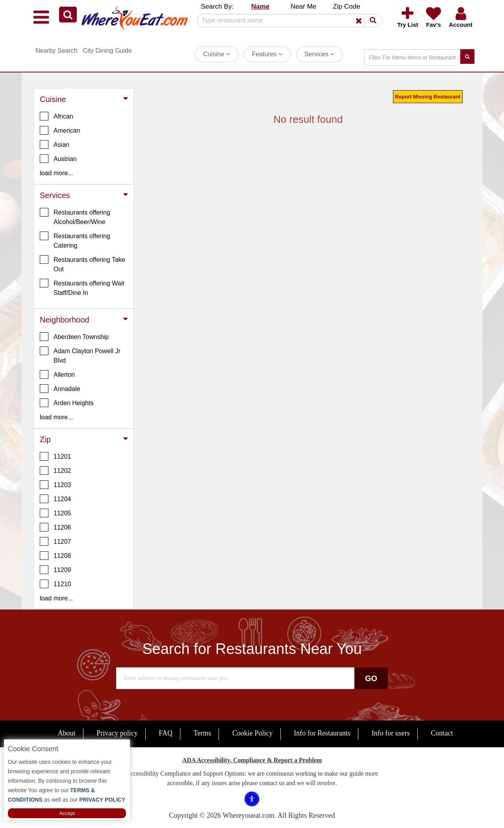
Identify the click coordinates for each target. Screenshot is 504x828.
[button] (68, 15)
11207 (56, 541)
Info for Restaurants (322, 733)
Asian (55, 144)
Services (319, 54)
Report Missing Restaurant (428, 97)
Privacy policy (117, 733)
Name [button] (260, 6)
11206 (56, 527)
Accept (67, 813)
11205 (56, 513)
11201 (56, 456)
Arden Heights (67, 403)
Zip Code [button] (347, 6)
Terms (203, 733)
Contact (442, 733)
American (60, 130)
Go (371, 678)
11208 (56, 556)
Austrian (58, 159)
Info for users (391, 733)
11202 (56, 470)
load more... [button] (56, 173)
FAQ (166, 733)
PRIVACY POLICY (101, 800)
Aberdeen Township (74, 337)
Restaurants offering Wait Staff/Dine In (82, 287)
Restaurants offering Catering (75, 240)
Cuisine (217, 54)
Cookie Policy (253, 733)
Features (267, 54)
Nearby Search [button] (57, 51)
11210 (56, 584)
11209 (56, 570)
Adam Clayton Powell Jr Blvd (80, 355)
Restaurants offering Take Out (82, 264)
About (67, 733)
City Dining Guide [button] (107, 51)
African (57, 116)
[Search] (287, 20)
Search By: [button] (217, 6)
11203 (56, 485)
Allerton (57, 374)
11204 (56, 499)
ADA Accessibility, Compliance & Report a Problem (252, 760)
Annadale (60, 389)
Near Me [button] (303, 6)
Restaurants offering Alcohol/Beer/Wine (75, 217)
